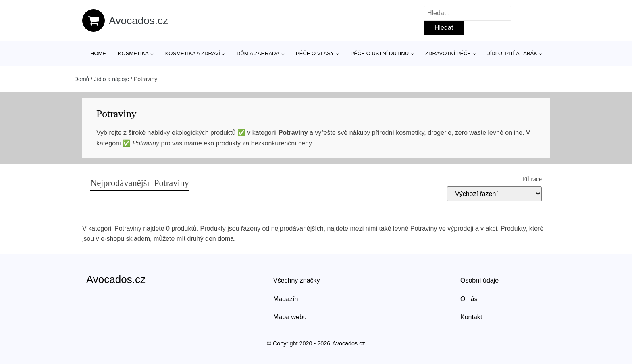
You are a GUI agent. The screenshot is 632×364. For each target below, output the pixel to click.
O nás (469, 299)
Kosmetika (133, 53)
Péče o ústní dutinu (380, 53)
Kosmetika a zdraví (193, 53)
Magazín (286, 299)
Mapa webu (290, 317)
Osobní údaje (479, 280)
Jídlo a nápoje (111, 79)
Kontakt (471, 317)
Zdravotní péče (448, 53)
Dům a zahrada (258, 53)
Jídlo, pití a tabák (512, 53)
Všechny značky (297, 280)
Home (98, 53)
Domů (82, 79)
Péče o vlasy (315, 53)
